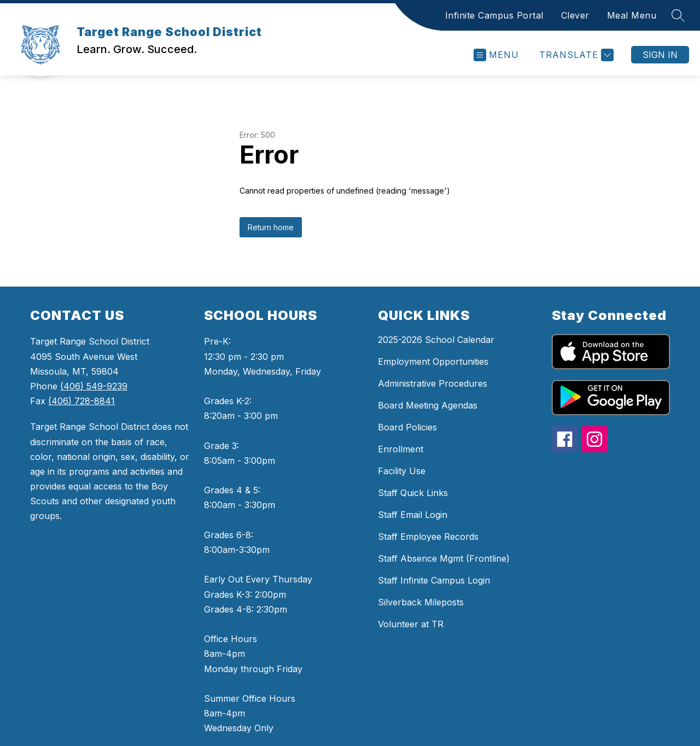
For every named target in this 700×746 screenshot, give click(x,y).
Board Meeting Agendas (428, 405)
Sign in (660, 55)
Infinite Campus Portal (494, 15)
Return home (271, 227)
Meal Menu (632, 15)
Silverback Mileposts (421, 602)
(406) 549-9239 (94, 386)
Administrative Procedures (433, 383)
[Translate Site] (575, 55)
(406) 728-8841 (81, 401)
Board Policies (407, 427)
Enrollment (401, 449)
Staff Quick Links (413, 493)
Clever (575, 15)
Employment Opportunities (433, 362)
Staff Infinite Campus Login (434, 580)
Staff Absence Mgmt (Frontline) (444, 558)
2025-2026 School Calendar (436, 340)
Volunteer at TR (411, 624)
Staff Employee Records (428, 537)
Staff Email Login (413, 515)
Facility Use (402, 471)
